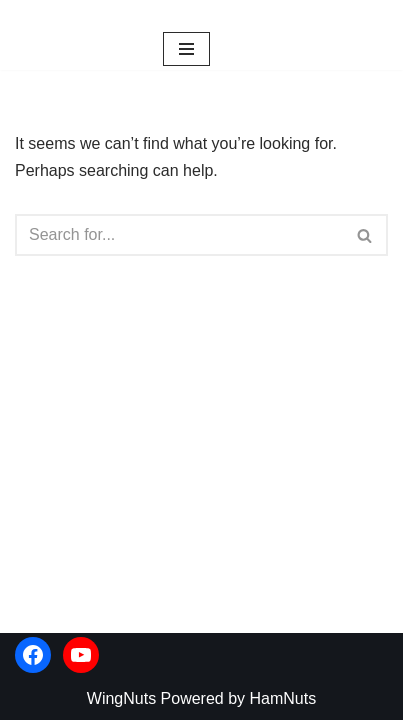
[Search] (179, 235)
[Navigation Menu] (186, 49)
